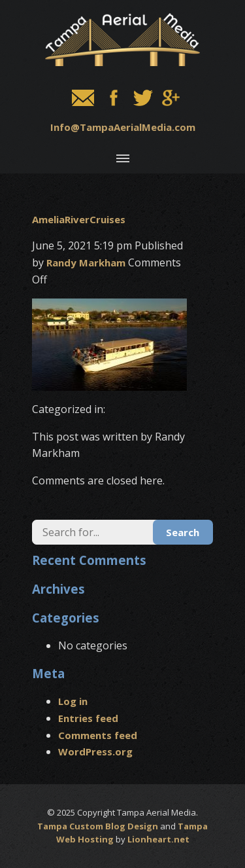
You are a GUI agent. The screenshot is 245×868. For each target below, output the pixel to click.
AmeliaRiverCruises (79, 219)
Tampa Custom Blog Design (98, 826)
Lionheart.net (158, 839)
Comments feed (98, 735)
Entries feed (88, 718)
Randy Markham (86, 262)
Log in (73, 701)
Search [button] (183, 532)
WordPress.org (95, 751)
